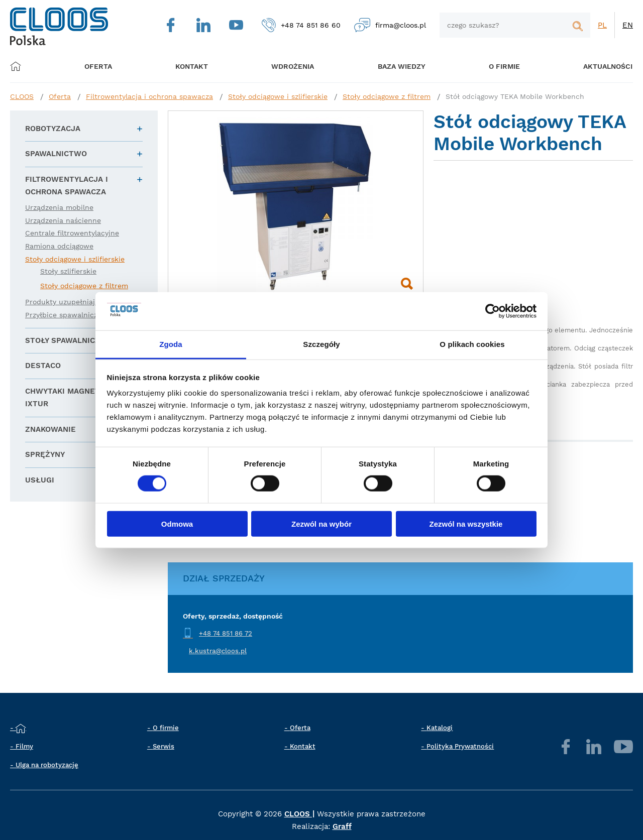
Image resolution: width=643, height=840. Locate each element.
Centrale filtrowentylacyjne (72, 233)
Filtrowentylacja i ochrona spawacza (149, 96)
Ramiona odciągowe (59, 246)
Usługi (40, 480)
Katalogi (440, 728)
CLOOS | (299, 814)
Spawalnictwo (56, 154)
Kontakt (303, 746)
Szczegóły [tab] (321, 344)
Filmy (24, 746)
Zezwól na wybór (321, 523)
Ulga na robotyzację (47, 765)
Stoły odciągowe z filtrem (387, 96)
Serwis (164, 746)
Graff (342, 826)
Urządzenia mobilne (59, 207)
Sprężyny (45, 454)
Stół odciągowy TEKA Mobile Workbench (515, 96)
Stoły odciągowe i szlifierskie (278, 96)
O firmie (492, 66)
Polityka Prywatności (460, 746)
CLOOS (22, 96)
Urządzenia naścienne (63, 220)
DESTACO (43, 366)
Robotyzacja (53, 129)
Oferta (102, 66)
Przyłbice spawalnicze (63, 315)
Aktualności (593, 66)
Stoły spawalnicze (65, 340)
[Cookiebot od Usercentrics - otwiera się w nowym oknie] (493, 311)
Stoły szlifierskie (68, 271)
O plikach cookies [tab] (472, 344)
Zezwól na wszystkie (466, 523)
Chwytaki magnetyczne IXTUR (75, 398)
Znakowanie (50, 429)
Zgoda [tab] (171, 344)
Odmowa (177, 523)
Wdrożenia (287, 66)
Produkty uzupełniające (66, 302)
